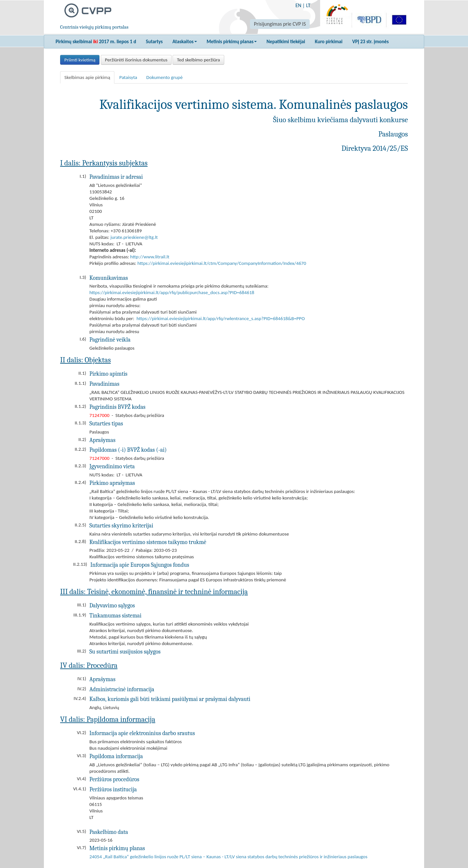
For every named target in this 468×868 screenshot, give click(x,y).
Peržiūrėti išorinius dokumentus (136, 60)
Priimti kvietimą (80, 60)
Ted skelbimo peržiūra (198, 60)
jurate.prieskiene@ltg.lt (134, 237)
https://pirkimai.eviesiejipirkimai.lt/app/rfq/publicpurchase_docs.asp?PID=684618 (172, 292)
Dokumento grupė (164, 77)
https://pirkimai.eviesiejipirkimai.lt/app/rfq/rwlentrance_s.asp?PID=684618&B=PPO (221, 318)
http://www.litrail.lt (150, 257)
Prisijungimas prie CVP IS (280, 24)
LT (308, 5)
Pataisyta (128, 77)
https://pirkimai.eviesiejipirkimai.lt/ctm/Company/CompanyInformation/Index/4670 (222, 263)
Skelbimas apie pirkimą (87, 77)
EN (298, 5)
